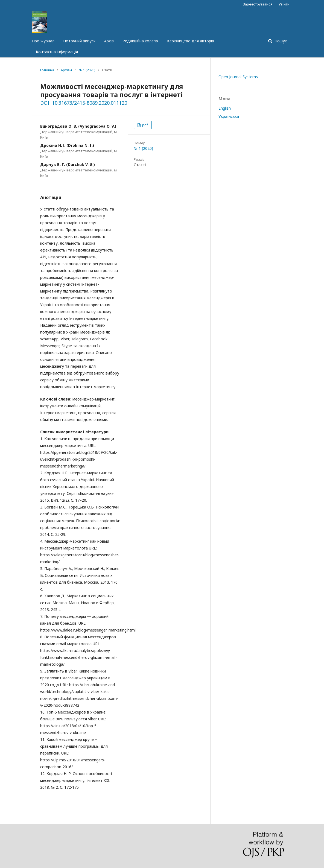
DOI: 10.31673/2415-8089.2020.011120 (84, 103)
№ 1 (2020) (87, 70)
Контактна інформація (57, 52)
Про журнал (43, 41)
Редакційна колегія (140, 41)
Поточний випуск (79, 41)
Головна (47, 70)
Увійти (284, 4)
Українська (229, 116)
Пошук (280, 41)
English (225, 108)
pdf (145, 125)
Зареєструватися (258, 4)
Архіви (66, 70)
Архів (109, 41)
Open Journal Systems (238, 77)
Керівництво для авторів (191, 41)
